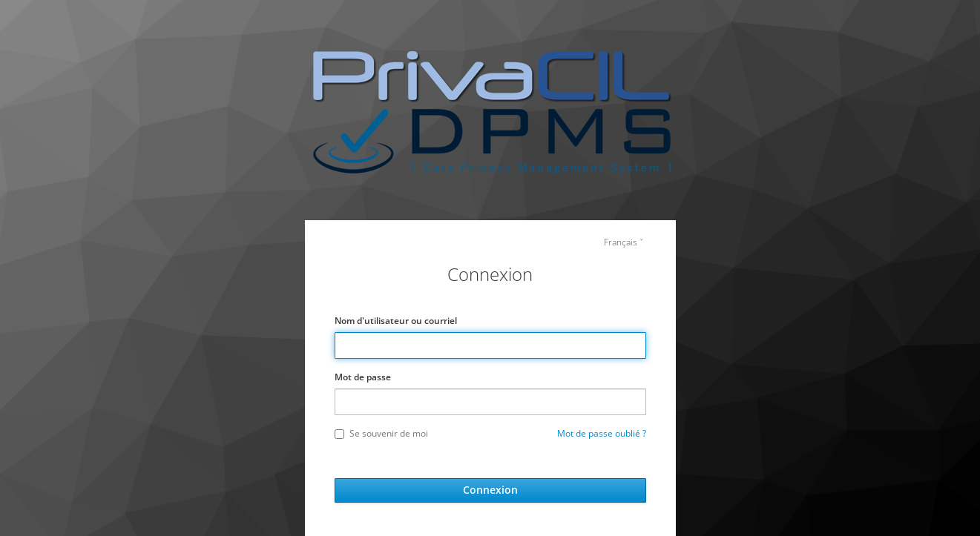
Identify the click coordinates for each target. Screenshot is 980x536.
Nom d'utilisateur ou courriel (396, 321)
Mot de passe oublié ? (602, 433)
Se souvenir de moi (381, 433)
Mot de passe (363, 377)
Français (621, 242)
